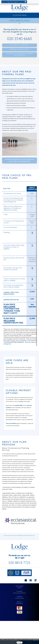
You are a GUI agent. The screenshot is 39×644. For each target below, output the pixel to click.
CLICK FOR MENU (20, 16)
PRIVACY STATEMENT (19, 603)
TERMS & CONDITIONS (19, 598)
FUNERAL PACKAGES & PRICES (19, 592)
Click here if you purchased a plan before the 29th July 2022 (19, 55)
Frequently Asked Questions (19, 49)
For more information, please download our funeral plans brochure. (19, 160)
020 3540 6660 (19, 39)
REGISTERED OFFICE (19, 587)
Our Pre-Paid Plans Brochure (19, 45)
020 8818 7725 (20, 563)
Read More (36, 640)
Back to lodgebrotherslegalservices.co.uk (14, 2)
